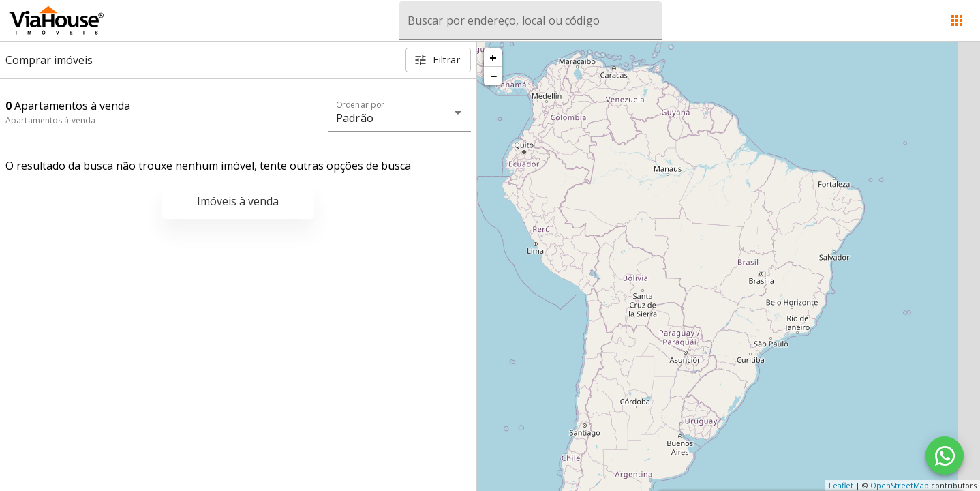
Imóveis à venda (238, 201)
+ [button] (493, 57)
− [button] (493, 76)
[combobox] (531, 20)
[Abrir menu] (957, 20)
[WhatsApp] (945, 456)
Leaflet (841, 485)
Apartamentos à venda (50, 120)
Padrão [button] (355, 118)
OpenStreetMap (900, 485)
